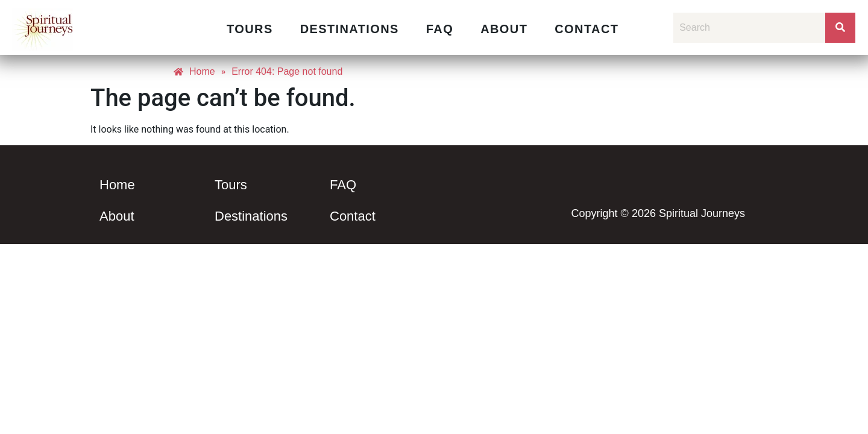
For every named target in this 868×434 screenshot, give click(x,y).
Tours (250, 29)
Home (117, 185)
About (504, 29)
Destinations (350, 29)
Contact (587, 29)
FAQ (440, 29)
